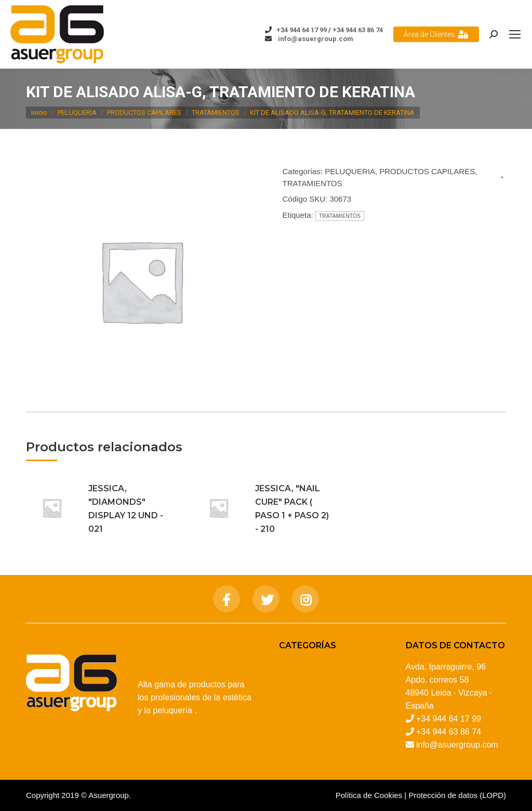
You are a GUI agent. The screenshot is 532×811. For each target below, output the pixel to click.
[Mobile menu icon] (515, 34)
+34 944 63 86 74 (358, 30)
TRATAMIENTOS (312, 183)
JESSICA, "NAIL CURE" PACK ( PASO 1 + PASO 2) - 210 (292, 509)
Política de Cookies (369, 795)
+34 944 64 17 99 (302, 30)
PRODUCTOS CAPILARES (427, 171)
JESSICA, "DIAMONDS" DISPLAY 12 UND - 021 (126, 509)
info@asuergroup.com (315, 39)
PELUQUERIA (350, 171)
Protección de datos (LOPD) (457, 795)
